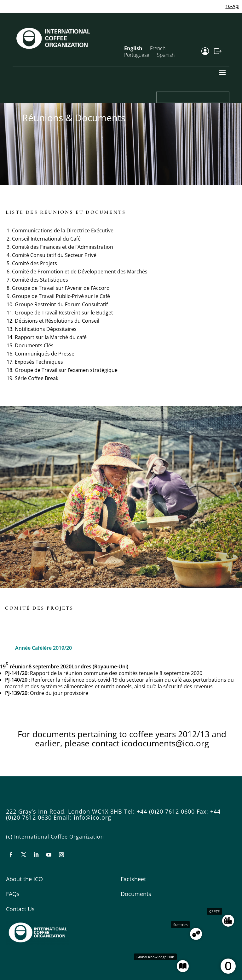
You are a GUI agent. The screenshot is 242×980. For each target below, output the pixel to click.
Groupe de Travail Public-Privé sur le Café (61, 296)
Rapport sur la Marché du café (51, 337)
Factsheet (133, 879)
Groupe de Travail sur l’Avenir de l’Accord (61, 288)
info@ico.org (92, 817)
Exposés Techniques (39, 362)
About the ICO (24, 879)
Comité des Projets (35, 263)
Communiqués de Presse (45, 354)
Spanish (166, 55)
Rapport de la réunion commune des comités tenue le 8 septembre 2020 (116, 673)
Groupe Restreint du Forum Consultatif (61, 304)
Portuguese (137, 55)
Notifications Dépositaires (46, 329)
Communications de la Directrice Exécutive (63, 230)
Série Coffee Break (37, 378)
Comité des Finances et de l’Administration (63, 247)
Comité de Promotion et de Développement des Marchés (80, 272)
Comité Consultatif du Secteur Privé (54, 255)
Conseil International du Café (46, 239)
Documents (136, 894)
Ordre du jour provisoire (59, 693)
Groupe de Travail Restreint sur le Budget (64, 313)
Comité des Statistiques (40, 280)
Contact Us (20, 909)
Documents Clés (34, 345)
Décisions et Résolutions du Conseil (57, 321)
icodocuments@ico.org (165, 743)
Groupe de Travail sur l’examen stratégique (66, 370)
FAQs (13, 894)
